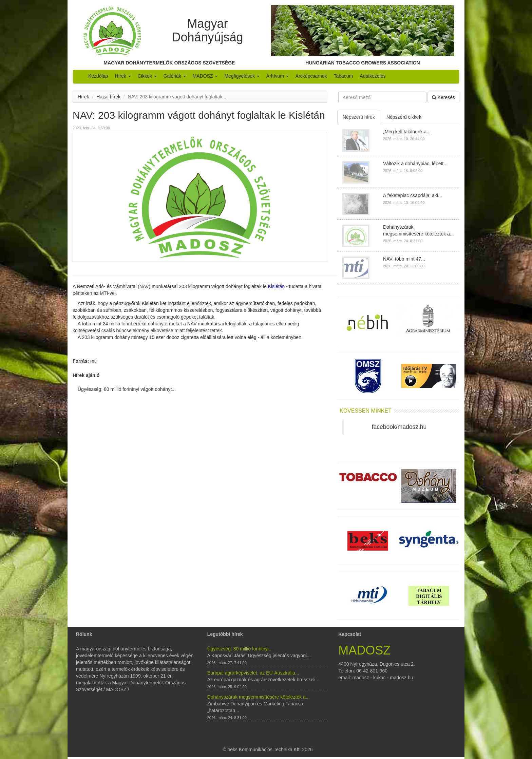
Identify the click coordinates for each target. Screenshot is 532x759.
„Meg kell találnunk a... (407, 132)
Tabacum (343, 76)
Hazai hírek (108, 97)
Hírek (123, 76)
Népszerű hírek (359, 117)
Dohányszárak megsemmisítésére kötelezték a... (259, 697)
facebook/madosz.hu (399, 427)
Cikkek (147, 76)
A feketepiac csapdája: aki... (413, 195)
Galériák (175, 76)
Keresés (443, 97)
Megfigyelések (242, 76)
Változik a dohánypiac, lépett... (415, 164)
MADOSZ (205, 76)
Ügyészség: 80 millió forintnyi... (240, 649)
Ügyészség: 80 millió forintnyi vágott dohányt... (127, 389)
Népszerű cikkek (404, 117)
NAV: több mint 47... (404, 259)
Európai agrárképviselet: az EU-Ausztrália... (253, 673)
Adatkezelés (373, 76)
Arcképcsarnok (311, 76)
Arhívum (278, 76)
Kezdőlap (98, 76)
